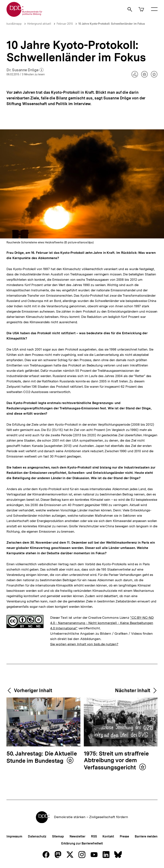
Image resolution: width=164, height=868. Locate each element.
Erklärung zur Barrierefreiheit (82, 843)
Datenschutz (37, 836)
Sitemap (58, 836)
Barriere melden (146, 836)
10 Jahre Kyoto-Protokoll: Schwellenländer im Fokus (112, 24)
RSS (94, 836)
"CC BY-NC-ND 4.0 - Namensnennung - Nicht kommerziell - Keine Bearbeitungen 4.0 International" (102, 623)
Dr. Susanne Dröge (25, 70)
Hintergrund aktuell (39, 24)
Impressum (14, 836)
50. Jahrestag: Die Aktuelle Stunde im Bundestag (42, 757)
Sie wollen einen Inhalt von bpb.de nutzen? (84, 644)
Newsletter (77, 836)
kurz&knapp (14, 24)
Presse (124, 836)
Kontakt (108, 836)
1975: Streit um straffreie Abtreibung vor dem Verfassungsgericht (116, 761)
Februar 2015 (65, 24)
